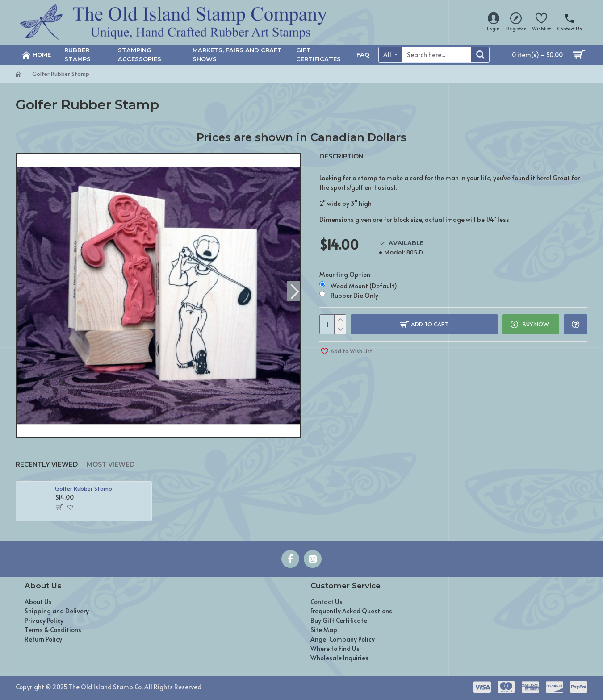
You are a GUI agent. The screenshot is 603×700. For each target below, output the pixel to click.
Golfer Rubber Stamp (84, 489)
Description (341, 156)
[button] (295, 291)
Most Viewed (111, 465)
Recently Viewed (47, 465)
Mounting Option (345, 274)
